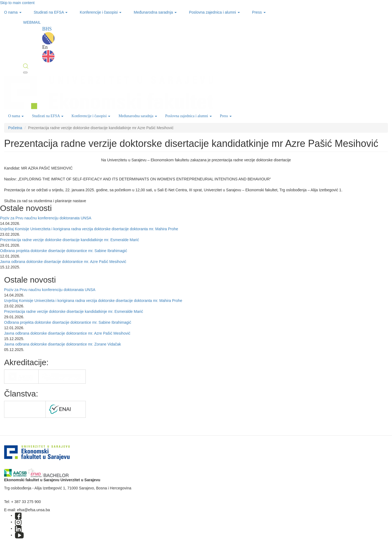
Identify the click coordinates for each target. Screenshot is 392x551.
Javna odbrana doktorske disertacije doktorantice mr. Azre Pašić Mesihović (63, 262)
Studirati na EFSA (51, 12)
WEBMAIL (32, 22)
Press (259, 12)
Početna (15, 128)
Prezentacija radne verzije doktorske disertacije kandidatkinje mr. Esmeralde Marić (69, 240)
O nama (13, 12)
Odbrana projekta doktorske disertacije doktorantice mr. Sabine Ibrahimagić (64, 251)
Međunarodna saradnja (155, 12)
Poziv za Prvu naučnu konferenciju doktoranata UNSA (46, 218)
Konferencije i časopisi (101, 12)
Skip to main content (17, 3)
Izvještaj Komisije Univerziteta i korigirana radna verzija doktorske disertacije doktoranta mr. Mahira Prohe (89, 229)
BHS (48, 35)
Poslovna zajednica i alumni (214, 12)
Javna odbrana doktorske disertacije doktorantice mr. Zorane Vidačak (62, 344)
